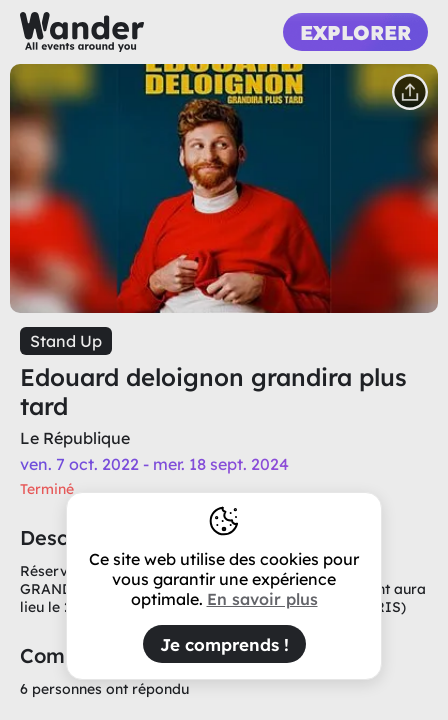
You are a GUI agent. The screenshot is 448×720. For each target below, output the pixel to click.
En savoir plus (262, 599)
